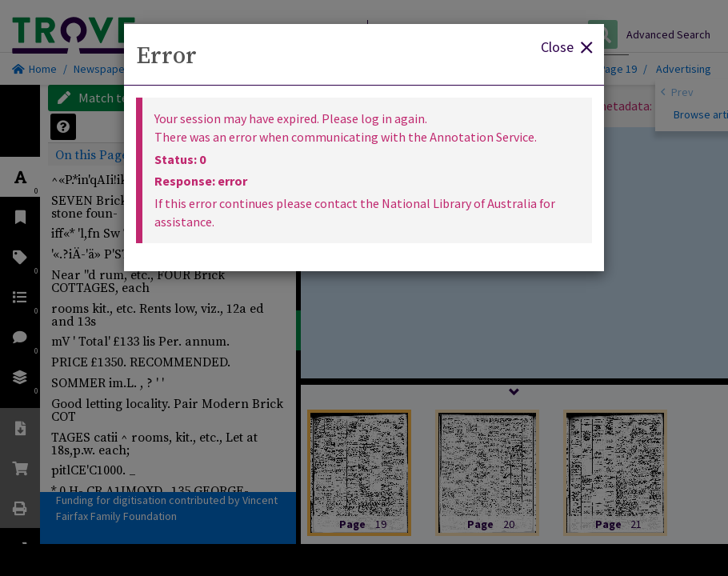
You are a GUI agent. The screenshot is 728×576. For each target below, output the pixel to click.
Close (566, 46)
